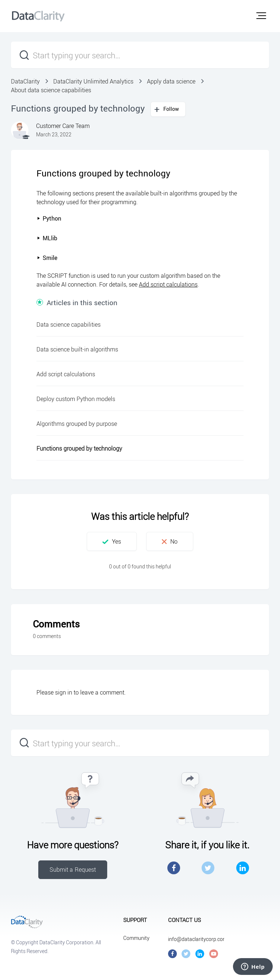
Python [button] (49, 218)
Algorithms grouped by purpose (77, 424)
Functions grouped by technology (79, 448)
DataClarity (25, 81)
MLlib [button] (47, 238)
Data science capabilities (69, 324)
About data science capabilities (51, 90)
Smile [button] (47, 258)
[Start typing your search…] (140, 55)
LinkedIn (243, 868)
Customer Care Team (63, 126)
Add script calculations (168, 284)
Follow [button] (171, 109)
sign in (64, 692)
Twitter (208, 868)
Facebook (174, 868)
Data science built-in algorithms (77, 349)
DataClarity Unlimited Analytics (93, 81)
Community (136, 938)
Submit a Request (73, 870)
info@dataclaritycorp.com (198, 939)
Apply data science (171, 81)
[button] (261, 16)
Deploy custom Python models (76, 399)
